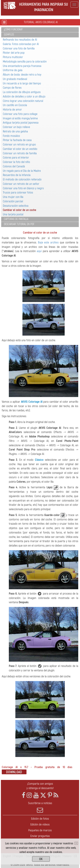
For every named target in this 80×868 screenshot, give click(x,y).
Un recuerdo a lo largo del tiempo (22, 83)
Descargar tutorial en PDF (19, 224)
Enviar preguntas (40, 836)
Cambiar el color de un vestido (20, 149)
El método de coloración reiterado (22, 179)
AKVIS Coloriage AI (32, 402)
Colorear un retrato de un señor (21, 184)
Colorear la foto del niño (16, 162)
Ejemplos (9, 35)
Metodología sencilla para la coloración (25, 62)
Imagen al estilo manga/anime (20, 118)
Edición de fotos (40, 819)
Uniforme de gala (13, 70)
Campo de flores (12, 88)
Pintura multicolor (13, 57)
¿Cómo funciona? (13, 29)
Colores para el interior (16, 158)
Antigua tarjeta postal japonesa (21, 123)
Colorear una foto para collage (20, 114)
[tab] (40, 30)
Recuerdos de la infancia (17, 175)
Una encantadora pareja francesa (22, 66)
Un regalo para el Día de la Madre (22, 171)
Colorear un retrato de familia (20, 153)
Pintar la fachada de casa (17, 140)
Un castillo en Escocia (15, 105)
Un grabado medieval (15, 79)
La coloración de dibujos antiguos (22, 92)
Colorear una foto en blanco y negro (23, 188)
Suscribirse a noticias (40, 807)
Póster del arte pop (14, 53)
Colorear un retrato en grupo (19, 144)
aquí (39, 251)
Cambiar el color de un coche (20, 210)
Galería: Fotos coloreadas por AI (21, 44)
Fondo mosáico (11, 136)
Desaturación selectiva (16, 206)
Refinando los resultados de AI (20, 40)
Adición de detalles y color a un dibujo (24, 96)
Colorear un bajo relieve (16, 127)
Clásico (39, 460)
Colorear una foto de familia (19, 48)
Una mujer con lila (13, 197)
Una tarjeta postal (13, 214)
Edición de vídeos (40, 824)
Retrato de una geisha (15, 131)
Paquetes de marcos (40, 830)
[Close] (76, 843)
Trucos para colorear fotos (18, 193)
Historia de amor (12, 110)
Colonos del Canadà (14, 166)
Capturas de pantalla (16, 219)
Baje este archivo (48, 242)
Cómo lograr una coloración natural (23, 101)
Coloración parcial (13, 201)
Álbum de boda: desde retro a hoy (22, 75)
